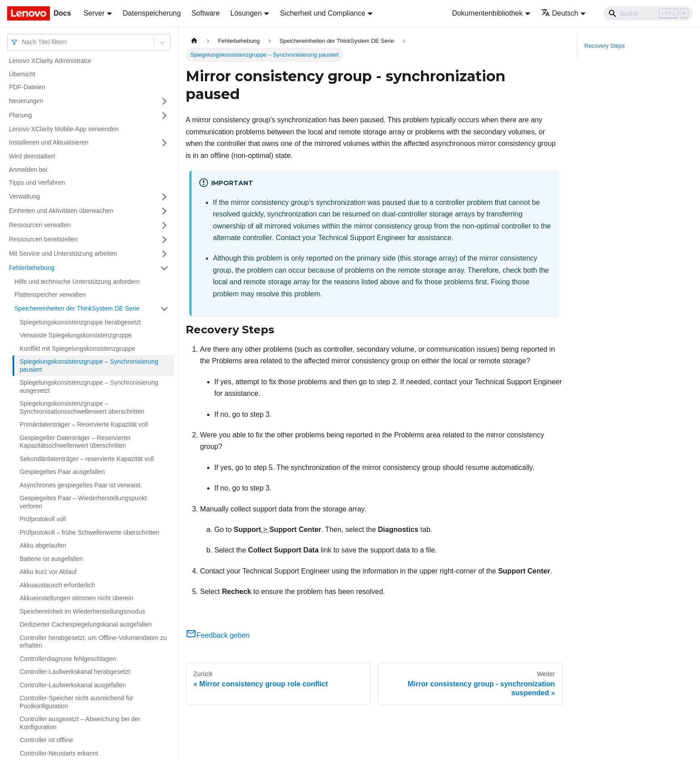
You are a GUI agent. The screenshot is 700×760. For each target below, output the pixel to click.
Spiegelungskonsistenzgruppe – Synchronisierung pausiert (89, 365)
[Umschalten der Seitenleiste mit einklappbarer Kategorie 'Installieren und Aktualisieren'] (164, 143)
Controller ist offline (46, 740)
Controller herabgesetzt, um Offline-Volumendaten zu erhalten (93, 642)
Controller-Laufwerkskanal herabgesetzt (75, 672)
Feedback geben (218, 635)
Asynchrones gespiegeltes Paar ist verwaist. (81, 485)
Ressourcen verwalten (40, 225)
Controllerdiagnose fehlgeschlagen (68, 659)
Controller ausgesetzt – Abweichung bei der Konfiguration (80, 723)
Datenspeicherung (152, 13)
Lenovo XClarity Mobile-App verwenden (64, 129)
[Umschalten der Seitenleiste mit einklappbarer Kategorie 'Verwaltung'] (164, 197)
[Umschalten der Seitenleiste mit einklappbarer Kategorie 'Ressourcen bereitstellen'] (164, 240)
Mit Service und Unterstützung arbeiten (63, 253)
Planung (20, 115)
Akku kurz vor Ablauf (48, 572)
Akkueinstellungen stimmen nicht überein (76, 598)
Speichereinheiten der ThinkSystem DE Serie (77, 308)
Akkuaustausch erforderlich (57, 585)
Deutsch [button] (560, 13)
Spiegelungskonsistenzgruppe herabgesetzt (80, 322)
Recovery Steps (604, 46)
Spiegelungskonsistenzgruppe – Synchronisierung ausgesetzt (89, 386)
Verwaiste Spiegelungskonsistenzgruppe (76, 335)
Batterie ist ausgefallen (51, 559)
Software (206, 13)
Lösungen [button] (246, 13)
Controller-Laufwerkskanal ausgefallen (73, 685)
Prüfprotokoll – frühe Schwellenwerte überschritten (90, 532)
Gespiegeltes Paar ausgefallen (62, 472)
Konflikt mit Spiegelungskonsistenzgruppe (77, 349)
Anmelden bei (28, 170)
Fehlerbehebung (32, 268)
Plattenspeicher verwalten (50, 295)
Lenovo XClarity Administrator (50, 61)
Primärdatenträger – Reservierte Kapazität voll (84, 424)
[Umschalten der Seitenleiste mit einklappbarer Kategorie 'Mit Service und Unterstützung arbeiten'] (164, 254)
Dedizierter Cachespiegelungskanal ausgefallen (86, 624)
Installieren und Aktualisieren (49, 142)
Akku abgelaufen (43, 545)
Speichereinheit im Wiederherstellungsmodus (82, 611)
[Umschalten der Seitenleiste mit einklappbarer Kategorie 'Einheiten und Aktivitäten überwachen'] (164, 211)
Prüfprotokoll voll (43, 519)
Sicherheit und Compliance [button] (323, 13)
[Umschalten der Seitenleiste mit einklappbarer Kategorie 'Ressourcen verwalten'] (164, 225)
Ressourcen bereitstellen (43, 239)
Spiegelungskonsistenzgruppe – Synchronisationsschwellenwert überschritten (82, 407)
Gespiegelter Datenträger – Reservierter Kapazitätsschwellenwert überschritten (75, 442)
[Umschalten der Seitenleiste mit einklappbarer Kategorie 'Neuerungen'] (164, 101)
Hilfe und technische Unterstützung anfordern (77, 282)
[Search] (648, 13)
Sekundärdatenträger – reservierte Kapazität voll (87, 459)
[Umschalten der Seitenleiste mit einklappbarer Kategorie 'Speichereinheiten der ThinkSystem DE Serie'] (164, 309)
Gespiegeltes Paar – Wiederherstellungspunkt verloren (83, 502)
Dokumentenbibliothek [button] (487, 13)
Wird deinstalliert (32, 156)
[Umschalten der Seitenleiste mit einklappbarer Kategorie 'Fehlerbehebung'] (164, 268)
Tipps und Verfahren (37, 183)
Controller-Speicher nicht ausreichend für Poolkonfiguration (76, 702)
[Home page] (194, 41)
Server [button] (94, 13)
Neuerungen (26, 101)
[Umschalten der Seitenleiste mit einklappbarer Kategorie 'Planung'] (164, 116)
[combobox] (23, 42)
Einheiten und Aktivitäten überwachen (61, 211)
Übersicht (22, 74)
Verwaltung (24, 196)
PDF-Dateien (27, 87)
